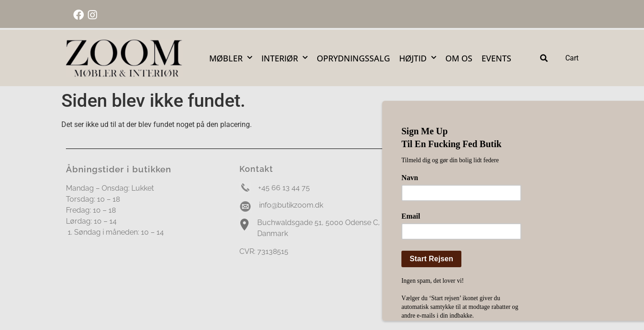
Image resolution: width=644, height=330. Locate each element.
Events (496, 58)
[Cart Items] (571, 58)
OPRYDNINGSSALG (353, 58)
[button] (544, 58)
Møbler (231, 58)
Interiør (284, 58)
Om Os (459, 58)
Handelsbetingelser (444, 269)
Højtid (418, 58)
